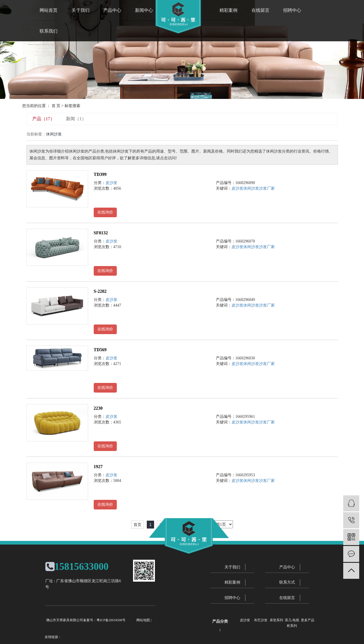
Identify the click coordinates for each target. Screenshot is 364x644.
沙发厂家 (267, 188)
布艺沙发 (261, 620)
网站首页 (49, 10)
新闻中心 (144, 10)
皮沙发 (111, 183)
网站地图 (143, 620)
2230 (98, 408)
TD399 (100, 174)
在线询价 (105, 212)
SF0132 (101, 233)
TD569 (100, 350)
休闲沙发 (251, 188)
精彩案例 (228, 10)
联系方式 (287, 582)
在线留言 (260, 10)
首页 (138, 525)
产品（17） (44, 119)
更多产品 (308, 620)
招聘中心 (292, 10)
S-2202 (100, 291)
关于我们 (81, 10)
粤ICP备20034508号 (111, 620)
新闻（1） (76, 119)
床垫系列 (276, 620)
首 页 (56, 106)
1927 (98, 467)
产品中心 (112, 10)
